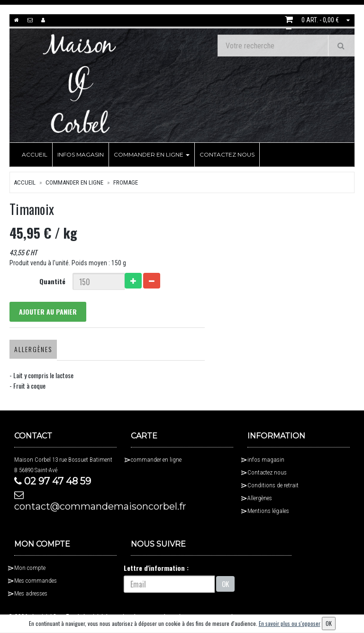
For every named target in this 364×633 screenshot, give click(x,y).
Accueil (35, 154)
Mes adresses (31, 593)
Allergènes (33, 349)
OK (225, 584)
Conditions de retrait (273, 485)
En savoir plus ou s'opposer (290, 623)
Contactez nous (227, 154)
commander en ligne (152, 154)
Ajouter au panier (48, 312)
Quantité (52, 281)
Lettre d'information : (156, 568)
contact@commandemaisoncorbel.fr (65, 501)
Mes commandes (36, 581)
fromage (126, 182)
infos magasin (81, 154)
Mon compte (30, 568)
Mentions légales (268, 511)
